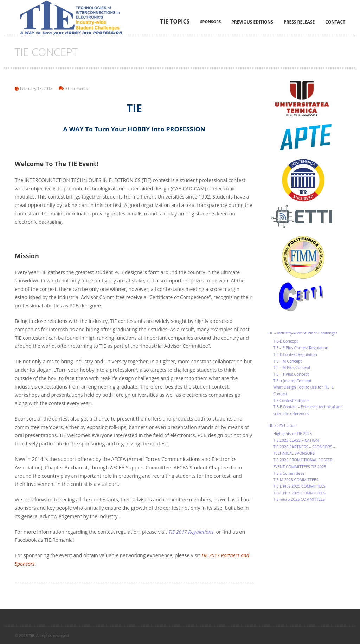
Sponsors (210, 22)
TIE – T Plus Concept (291, 374)
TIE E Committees (289, 473)
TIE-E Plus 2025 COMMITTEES (299, 486)
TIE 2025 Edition (282, 425)
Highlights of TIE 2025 (292, 433)
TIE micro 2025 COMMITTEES (299, 499)
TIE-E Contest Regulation (295, 354)
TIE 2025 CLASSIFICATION (296, 440)
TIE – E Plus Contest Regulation (301, 348)
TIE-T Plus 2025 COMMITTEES (299, 493)
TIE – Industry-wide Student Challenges (303, 333)
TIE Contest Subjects (291, 400)
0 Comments (76, 88)
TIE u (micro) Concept (292, 381)
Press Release (299, 22)
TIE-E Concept (285, 341)
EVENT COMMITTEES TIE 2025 (300, 466)
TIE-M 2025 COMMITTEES (296, 479)
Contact (335, 22)
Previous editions (252, 22)
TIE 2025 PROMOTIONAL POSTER (303, 460)
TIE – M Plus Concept (292, 367)
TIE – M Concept (288, 361)
